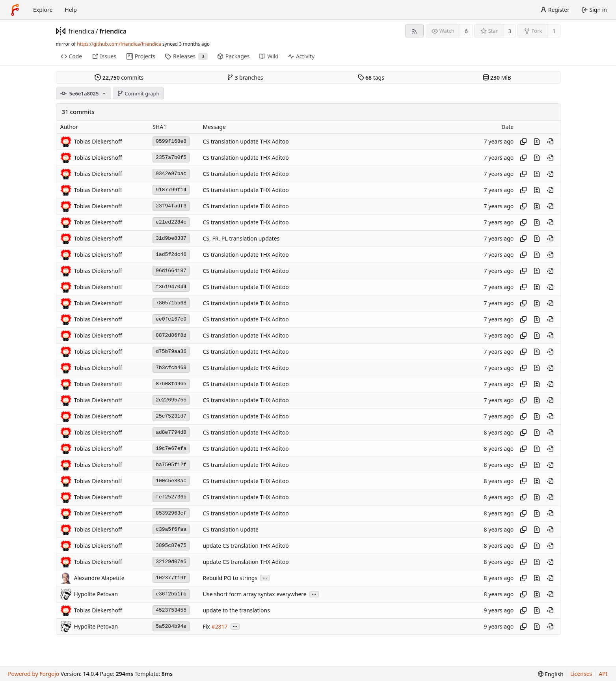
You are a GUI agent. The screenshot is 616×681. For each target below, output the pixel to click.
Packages (233, 56)
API (603, 674)
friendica (82, 31)
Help (71, 10)
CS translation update (231, 529)
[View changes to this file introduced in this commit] (537, 142)
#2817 (219, 626)
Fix (206, 626)
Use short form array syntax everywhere (254, 594)
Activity (301, 56)
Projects (141, 56)
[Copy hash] (523, 142)
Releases (186, 56)
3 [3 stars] (510, 31)
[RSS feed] (414, 31)
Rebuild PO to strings (230, 578)
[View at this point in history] (550, 142)
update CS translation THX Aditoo (246, 546)
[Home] (15, 10)
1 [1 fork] (554, 31)
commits (119, 77)
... (265, 577)
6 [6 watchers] (466, 31)
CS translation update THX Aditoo (246, 141)
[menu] (551, 674)
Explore (43, 10)
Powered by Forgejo (33, 674)
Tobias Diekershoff (98, 141)
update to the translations (236, 610)
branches (245, 77)
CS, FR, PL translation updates (241, 238)
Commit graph (138, 93)
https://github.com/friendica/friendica (119, 44)
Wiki (269, 56)
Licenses (581, 674)
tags (371, 77)
